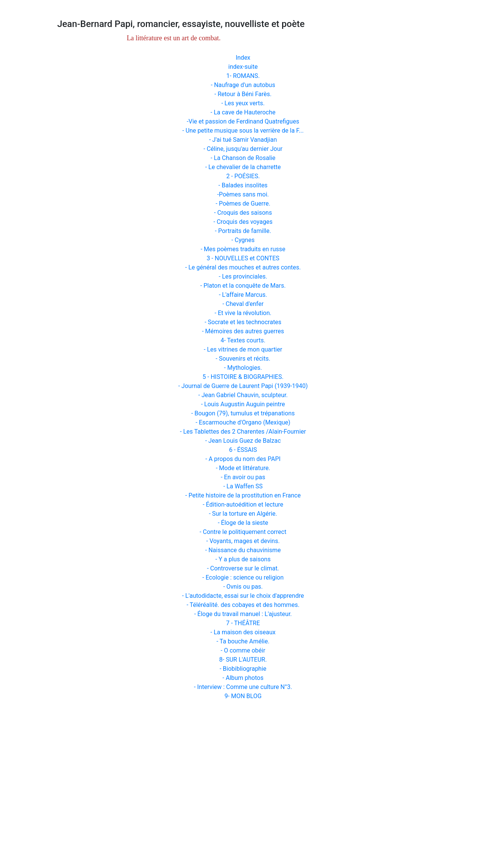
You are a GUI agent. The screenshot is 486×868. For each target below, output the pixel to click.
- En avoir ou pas (243, 477)
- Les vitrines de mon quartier (243, 349)
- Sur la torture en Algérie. (243, 514)
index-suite (243, 67)
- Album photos (243, 678)
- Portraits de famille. (243, 231)
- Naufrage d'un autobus (243, 85)
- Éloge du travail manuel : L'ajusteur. (243, 614)
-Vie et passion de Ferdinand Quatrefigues (243, 121)
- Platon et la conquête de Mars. (243, 286)
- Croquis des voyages (243, 222)
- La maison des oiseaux (243, 632)
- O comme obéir (243, 650)
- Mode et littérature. (243, 468)
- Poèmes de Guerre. (243, 204)
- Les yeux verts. (243, 103)
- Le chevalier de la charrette (243, 167)
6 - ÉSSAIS (243, 450)
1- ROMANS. (243, 76)
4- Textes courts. (243, 340)
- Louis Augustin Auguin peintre (243, 404)
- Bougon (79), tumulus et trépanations (243, 413)
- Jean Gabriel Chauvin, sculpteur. (243, 395)
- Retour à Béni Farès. (243, 94)
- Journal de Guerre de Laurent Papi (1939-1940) (243, 386)
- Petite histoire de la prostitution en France (243, 495)
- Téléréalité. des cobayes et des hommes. (243, 605)
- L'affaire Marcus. (243, 295)
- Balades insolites (243, 185)
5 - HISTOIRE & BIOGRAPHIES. (243, 377)
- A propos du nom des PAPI (243, 459)
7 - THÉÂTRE (243, 623)
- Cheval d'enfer (243, 304)
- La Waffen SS (243, 486)
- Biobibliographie (243, 669)
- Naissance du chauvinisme (243, 550)
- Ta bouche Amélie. (243, 641)
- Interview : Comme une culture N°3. (243, 687)
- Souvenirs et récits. (243, 359)
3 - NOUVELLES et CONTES (243, 258)
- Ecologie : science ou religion (243, 577)
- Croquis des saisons (243, 213)
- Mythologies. (243, 368)
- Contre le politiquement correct (243, 532)
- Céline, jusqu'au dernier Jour (243, 149)
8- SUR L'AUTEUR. (243, 660)
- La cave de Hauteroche (243, 112)
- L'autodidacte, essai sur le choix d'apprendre (243, 596)
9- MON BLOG (243, 696)
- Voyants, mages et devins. (243, 541)
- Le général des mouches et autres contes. (243, 267)
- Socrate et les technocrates (243, 322)
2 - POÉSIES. (243, 176)
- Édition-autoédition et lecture (243, 504)
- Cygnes (243, 240)
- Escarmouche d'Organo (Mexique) (243, 422)
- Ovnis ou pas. (243, 587)
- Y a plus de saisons (243, 559)
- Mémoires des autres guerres (243, 331)
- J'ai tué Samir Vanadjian (243, 140)
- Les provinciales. (243, 276)
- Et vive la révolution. (243, 313)
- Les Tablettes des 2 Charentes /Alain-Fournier (243, 432)
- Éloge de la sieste (243, 523)
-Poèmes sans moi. (243, 194)
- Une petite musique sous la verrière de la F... (243, 131)
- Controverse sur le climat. (243, 568)
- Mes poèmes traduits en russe (243, 249)
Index (243, 58)
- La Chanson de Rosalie (243, 158)
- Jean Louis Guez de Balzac (243, 441)
